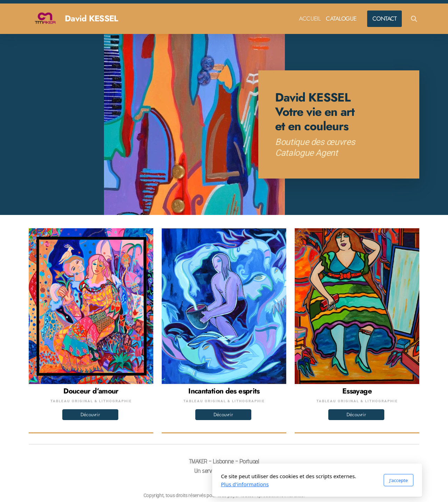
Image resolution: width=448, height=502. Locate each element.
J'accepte (305, 480)
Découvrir (90, 414)
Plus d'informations (152, 484)
